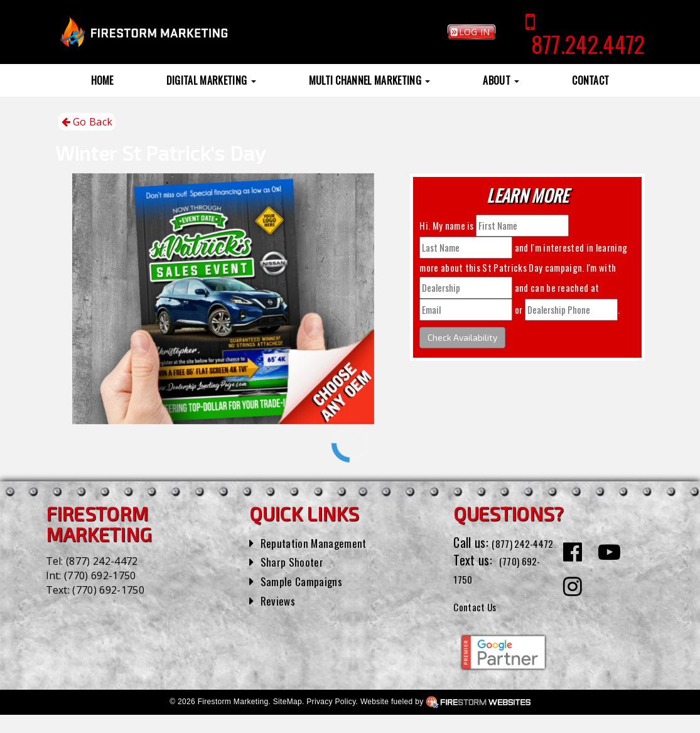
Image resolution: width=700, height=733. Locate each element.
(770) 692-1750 (100, 575)
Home (102, 80)
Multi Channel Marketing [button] (370, 80)
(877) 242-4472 (102, 561)
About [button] (501, 80)
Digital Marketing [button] (211, 80)
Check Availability (462, 337)
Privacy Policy (331, 720)
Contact (590, 80)
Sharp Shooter (296, 561)
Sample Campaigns (307, 581)
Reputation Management (321, 542)
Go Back (87, 122)
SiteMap (288, 720)
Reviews (280, 600)
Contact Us (481, 623)
